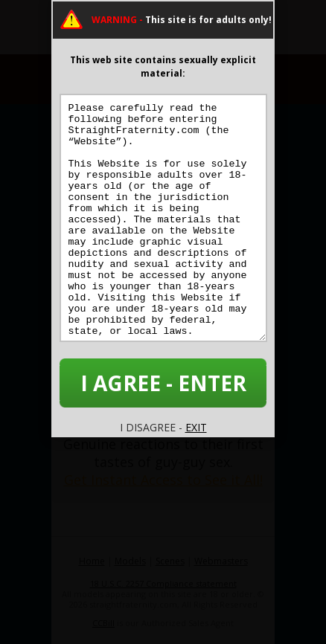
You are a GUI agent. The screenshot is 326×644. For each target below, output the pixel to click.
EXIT (196, 427)
